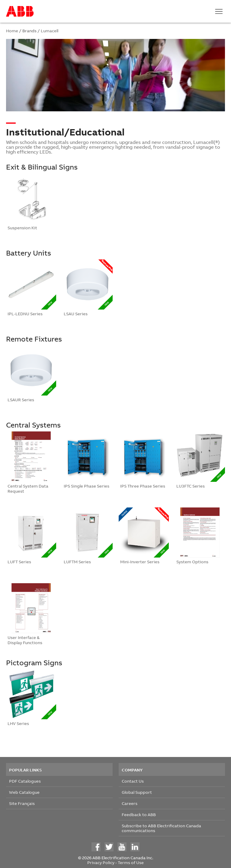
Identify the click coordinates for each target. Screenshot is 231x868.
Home (12, 31)
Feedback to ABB (139, 814)
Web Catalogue (24, 792)
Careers (130, 803)
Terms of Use (131, 862)
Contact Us (133, 781)
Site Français (22, 803)
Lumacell (50, 31)
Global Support (137, 792)
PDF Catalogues (25, 781)
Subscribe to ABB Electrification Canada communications (161, 828)
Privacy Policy (101, 862)
